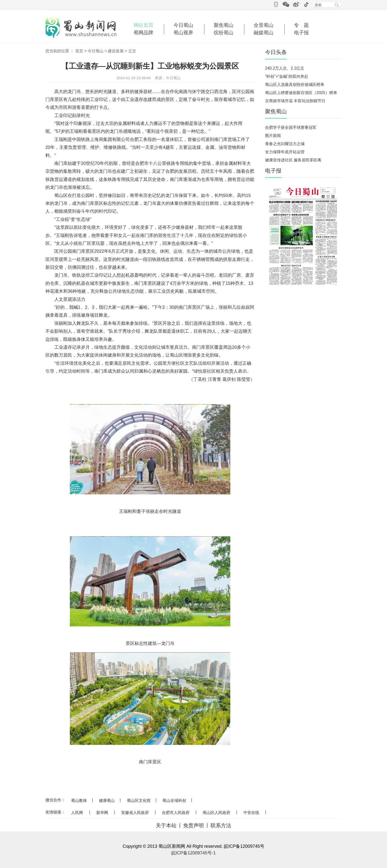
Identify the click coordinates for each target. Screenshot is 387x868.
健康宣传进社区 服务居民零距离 (293, 160)
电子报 (301, 33)
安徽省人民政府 (135, 813)
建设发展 (116, 51)
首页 (79, 51)
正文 (132, 51)
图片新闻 (273, 136)
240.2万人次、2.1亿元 (285, 68)
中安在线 (251, 813)
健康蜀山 (107, 800)
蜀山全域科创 (174, 800)
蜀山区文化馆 (139, 800)
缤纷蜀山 (224, 33)
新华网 (102, 813)
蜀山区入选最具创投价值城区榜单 (295, 85)
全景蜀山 (264, 25)
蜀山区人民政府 (216, 813)
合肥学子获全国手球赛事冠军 (291, 127)
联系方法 (221, 825)
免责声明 (193, 825)
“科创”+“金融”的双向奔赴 (287, 76)
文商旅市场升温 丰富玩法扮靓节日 (295, 101)
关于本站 (166, 825)
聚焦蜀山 (224, 25)
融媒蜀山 (264, 33)
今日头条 (276, 52)
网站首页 (143, 25)
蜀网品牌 (143, 33)
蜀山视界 (183, 33)
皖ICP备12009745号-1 (193, 853)
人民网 (77, 813)
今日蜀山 (183, 25)
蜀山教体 (79, 800)
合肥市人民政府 (176, 813)
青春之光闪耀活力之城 (285, 144)
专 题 (301, 25)
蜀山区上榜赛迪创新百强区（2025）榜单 (301, 93)
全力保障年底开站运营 (285, 152)
